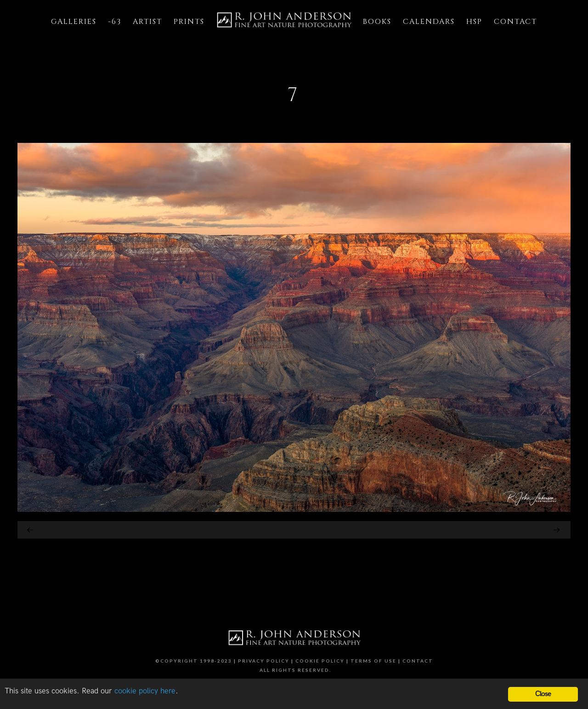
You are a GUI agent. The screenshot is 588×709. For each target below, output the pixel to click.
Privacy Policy (264, 661)
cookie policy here (145, 691)
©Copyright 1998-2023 (194, 661)
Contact (418, 661)
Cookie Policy (320, 661)
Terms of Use (373, 661)
